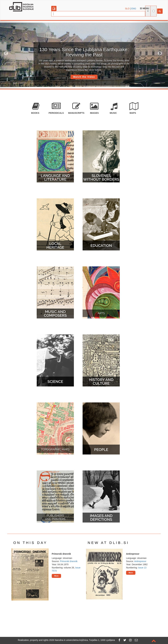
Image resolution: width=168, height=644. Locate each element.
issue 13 (142, 568)
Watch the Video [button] (84, 77)
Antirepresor (140, 561)
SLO (127, 9)
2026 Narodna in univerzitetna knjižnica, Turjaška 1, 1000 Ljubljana (82, 640)
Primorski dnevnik (69, 561)
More (56, 576)
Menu (145, 8)
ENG (134, 9)
